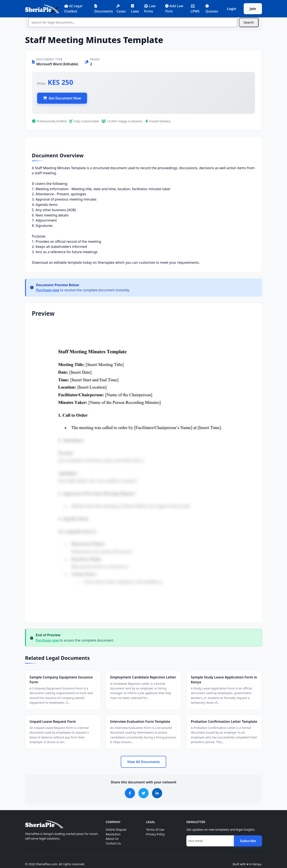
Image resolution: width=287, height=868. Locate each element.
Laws (135, 9)
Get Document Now (62, 98)
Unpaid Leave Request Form (53, 721)
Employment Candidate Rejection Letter (143, 677)
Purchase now (48, 290)
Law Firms (150, 9)
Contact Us (113, 843)
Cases (121, 9)
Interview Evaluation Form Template (140, 721)
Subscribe (248, 841)
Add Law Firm (174, 9)
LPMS (195, 9)
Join (253, 9)
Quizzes (212, 9)
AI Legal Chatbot (73, 9)
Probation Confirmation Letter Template (224, 721)
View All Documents (143, 762)
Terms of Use (155, 830)
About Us (112, 839)
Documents (104, 9)
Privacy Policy (155, 834)
